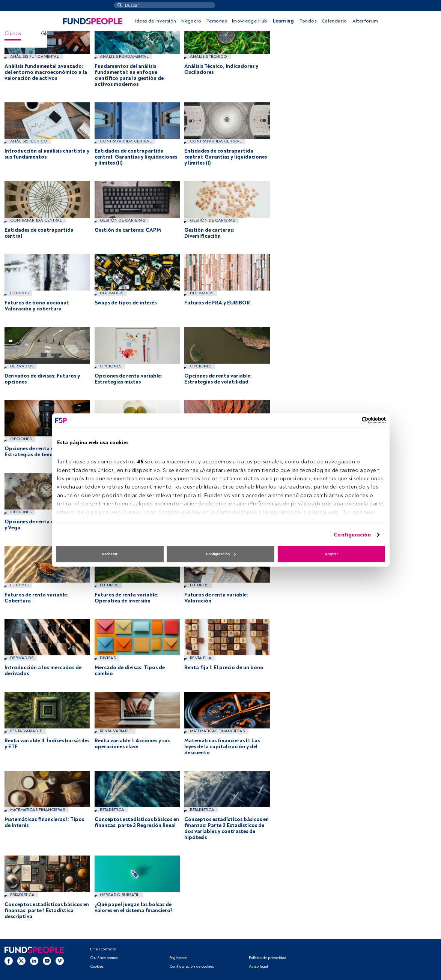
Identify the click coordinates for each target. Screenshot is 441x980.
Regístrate (178, 958)
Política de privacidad (268, 958)
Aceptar (331, 554)
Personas (217, 21)
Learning (284, 21)
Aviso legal (258, 966)
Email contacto (103, 949)
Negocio (191, 21)
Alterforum (365, 21)
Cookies (97, 966)
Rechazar (110, 554)
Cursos (13, 34)
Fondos (308, 21)
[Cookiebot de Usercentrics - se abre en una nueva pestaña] (353, 420)
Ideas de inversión (155, 21)
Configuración (352, 534)
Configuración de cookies (192, 966)
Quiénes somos (104, 958)
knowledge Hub (250, 21)
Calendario (334, 21)
